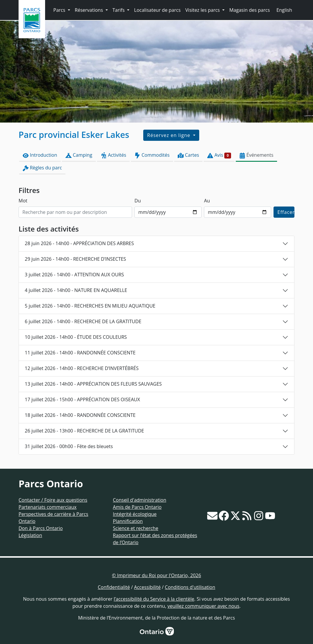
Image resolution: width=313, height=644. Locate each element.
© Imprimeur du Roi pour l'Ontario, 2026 (156, 575)
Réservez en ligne (169, 135)
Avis (219, 155)
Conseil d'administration (140, 500)
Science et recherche (136, 528)
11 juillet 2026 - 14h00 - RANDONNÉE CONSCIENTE (80, 353)
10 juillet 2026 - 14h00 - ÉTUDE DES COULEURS (76, 337)
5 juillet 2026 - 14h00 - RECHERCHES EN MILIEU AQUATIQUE (90, 306)
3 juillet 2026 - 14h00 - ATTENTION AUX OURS (74, 275)
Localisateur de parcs (157, 10)
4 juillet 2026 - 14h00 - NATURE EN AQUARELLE (76, 290)
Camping (79, 155)
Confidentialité (114, 587)
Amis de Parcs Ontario (137, 507)
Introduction (40, 155)
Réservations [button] (90, 10)
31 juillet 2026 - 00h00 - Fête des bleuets (69, 446)
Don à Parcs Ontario (41, 528)
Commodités (152, 155)
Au (207, 201)
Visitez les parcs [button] (203, 10)
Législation (30, 535)
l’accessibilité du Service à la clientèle (154, 599)
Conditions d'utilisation (190, 587)
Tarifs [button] (119, 10)
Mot (23, 201)
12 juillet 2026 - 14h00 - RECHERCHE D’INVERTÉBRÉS (82, 368)
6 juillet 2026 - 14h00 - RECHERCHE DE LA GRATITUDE (83, 321)
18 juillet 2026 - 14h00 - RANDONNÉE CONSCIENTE (80, 415)
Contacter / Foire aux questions (53, 500)
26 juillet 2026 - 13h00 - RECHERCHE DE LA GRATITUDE (84, 431)
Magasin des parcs (250, 10)
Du (137, 201)
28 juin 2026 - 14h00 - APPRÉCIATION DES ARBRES (79, 243)
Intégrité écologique (135, 514)
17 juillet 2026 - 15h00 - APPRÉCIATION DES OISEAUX (82, 399)
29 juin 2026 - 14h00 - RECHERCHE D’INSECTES (75, 259)
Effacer (286, 212)
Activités (113, 155)
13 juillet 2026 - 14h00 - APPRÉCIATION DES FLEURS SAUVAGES (93, 384)
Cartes (188, 155)
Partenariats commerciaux (48, 507)
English (284, 10)
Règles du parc (42, 168)
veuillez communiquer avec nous (203, 606)
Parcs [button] (60, 10)
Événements (256, 155)
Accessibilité (147, 587)
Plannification (128, 521)
